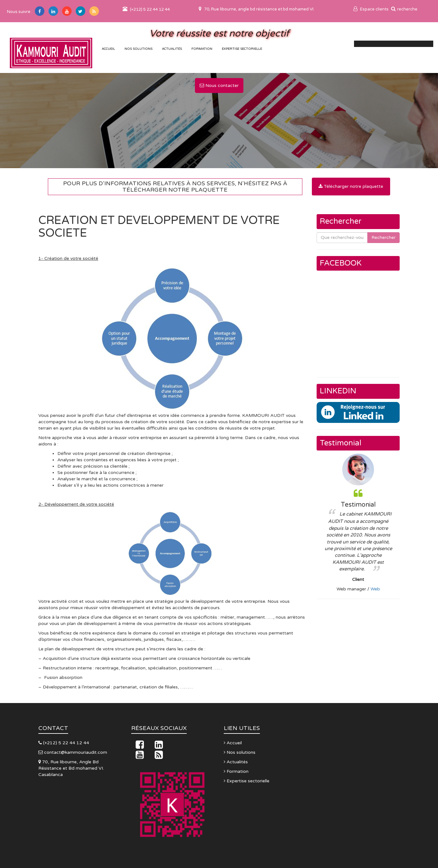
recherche (404, 9)
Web (375, 589)
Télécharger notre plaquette (351, 186)
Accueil (233, 743)
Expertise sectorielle (242, 49)
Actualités (172, 49)
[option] (358, 523)
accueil (108, 49)
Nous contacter (219, 85)
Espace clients (371, 9)
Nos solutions (138, 49)
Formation (202, 49)
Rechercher (383, 237)
